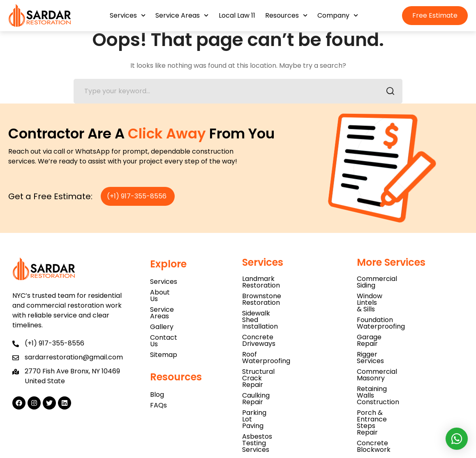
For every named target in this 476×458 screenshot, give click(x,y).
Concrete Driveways (275, 315)
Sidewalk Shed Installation (284, 304)
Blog (157, 379)
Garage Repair (380, 315)
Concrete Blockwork (390, 368)
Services (128, 15)
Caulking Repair (267, 347)
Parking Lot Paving (272, 358)
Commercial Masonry (392, 336)
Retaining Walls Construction (403, 347)
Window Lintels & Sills (390, 293)
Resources (286, 15)
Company (338, 15)
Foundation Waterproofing (400, 304)
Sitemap (164, 339)
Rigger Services (381, 326)
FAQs (158, 390)
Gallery (162, 318)
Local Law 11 (237, 15)
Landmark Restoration (278, 283)
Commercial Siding (387, 283)
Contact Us (168, 328)
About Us (165, 296)
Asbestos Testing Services (284, 368)
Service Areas (182, 15)
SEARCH (388, 96)
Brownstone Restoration (281, 293)
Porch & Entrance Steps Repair (407, 358)
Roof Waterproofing (274, 326)
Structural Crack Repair (280, 336)
